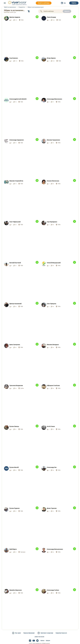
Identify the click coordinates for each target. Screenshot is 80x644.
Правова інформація (29, 633)
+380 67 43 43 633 (39, 637)
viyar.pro (48, 641)
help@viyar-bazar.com (61, 633)
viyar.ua (42, 641)
